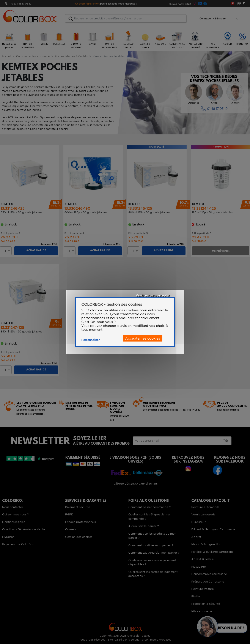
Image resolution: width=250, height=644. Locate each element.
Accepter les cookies (143, 338)
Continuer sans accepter (153, 295)
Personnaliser (90, 340)
